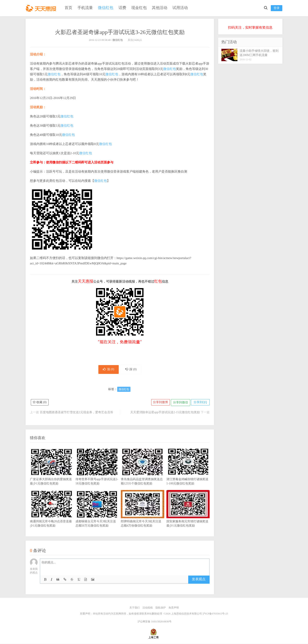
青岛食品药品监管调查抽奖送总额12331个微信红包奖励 (143, 474)
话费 (122, 8)
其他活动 (160, 8)
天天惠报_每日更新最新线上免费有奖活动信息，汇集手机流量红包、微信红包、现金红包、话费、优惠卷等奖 (42, 8)
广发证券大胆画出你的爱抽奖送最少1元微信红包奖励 (52, 474)
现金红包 (139, 8)
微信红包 (106, 8)
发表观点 (199, 580)
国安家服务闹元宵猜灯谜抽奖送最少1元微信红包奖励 (188, 516)
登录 (277, 8)
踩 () (132, 370)
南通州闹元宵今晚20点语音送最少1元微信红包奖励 (52, 516)
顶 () (108, 370)
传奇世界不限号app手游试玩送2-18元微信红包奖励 (97, 474)
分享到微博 (159, 403)
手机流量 (85, 8)
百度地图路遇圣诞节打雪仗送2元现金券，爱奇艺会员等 (76, 413)
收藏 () (40, 403)
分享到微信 (180, 403)
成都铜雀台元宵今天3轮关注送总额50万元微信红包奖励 (97, 516)
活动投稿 (148, 608)
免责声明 (174, 608)
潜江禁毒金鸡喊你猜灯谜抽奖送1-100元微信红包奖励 (188, 474)
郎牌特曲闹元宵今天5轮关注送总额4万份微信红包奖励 (143, 516)
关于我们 (135, 608)
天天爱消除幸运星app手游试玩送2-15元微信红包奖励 (165, 413)
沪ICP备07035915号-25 (215, 614)
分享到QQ (200, 403)
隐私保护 (161, 608)
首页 (68, 8)
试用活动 (180, 8)
